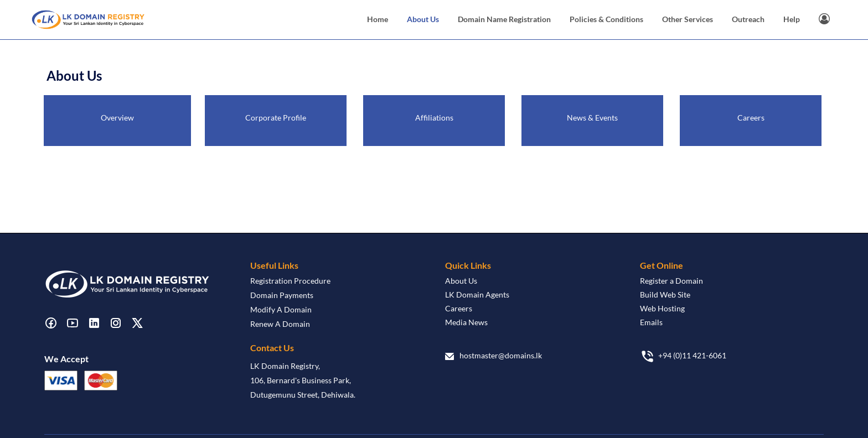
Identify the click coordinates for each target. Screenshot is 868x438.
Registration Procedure (290, 281)
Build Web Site (665, 294)
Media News (466, 322)
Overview (117, 118)
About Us (461, 281)
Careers (751, 118)
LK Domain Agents (477, 294)
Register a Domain (671, 281)
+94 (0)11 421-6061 (692, 355)
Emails (651, 322)
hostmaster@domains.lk (501, 355)
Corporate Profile (276, 118)
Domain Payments (282, 295)
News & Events (592, 118)
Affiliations (434, 118)
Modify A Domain (281, 309)
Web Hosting (662, 308)
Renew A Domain (280, 324)
